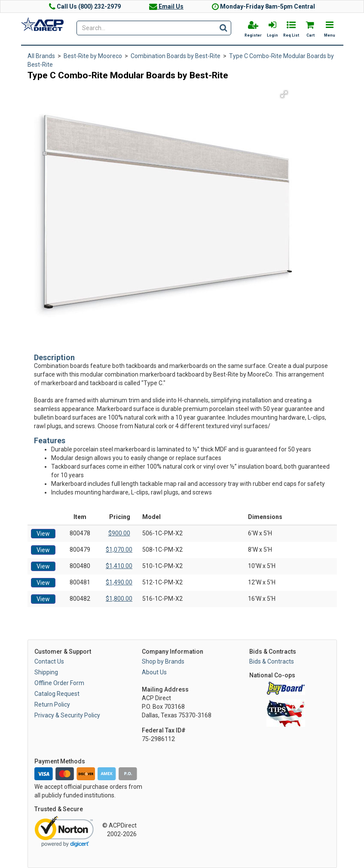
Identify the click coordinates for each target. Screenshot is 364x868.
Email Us (166, 6)
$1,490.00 (119, 582)
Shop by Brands (163, 661)
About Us (154, 672)
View (43, 534)
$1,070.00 (119, 550)
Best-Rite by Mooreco (93, 56)
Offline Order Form (59, 683)
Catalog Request (57, 694)
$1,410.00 (119, 566)
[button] (284, 94)
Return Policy (52, 704)
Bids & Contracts (272, 661)
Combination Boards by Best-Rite (176, 56)
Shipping (46, 672)
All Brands (41, 56)
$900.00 (119, 533)
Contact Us (49, 661)
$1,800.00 (119, 599)
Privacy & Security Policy (67, 715)
